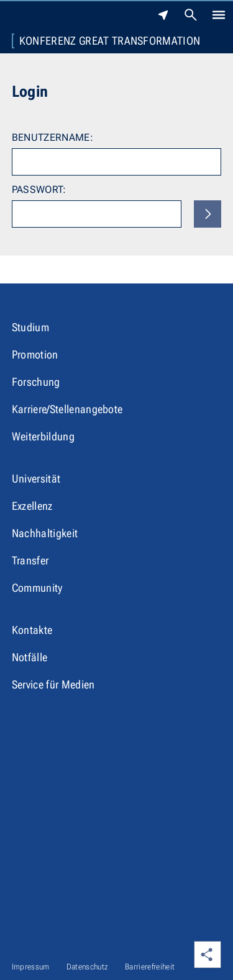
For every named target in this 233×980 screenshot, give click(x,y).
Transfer (30, 560)
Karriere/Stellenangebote (67, 409)
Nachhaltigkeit (45, 533)
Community (37, 588)
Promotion (35, 354)
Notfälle (30, 657)
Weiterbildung (43, 436)
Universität (36, 479)
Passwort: (39, 189)
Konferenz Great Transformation (110, 41)
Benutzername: (53, 137)
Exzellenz (32, 506)
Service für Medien (53, 684)
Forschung (36, 382)
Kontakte (32, 630)
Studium (30, 327)
